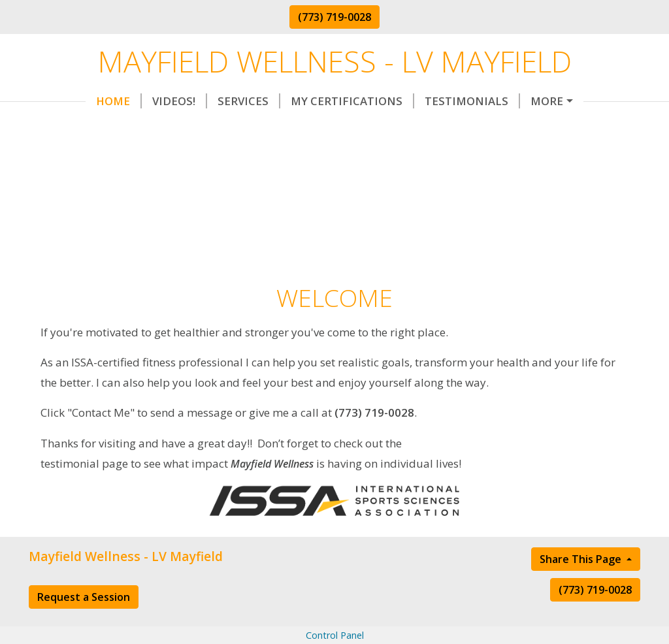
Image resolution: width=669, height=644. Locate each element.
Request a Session (84, 624)
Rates (221, 128)
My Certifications (296, 101)
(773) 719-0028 (334, 17)
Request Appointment (113, 128)
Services (192, 101)
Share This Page (582, 586)
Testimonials (416, 101)
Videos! (123, 101)
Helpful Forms (525, 101)
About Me (379, 128)
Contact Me (297, 128)
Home (62, 101)
